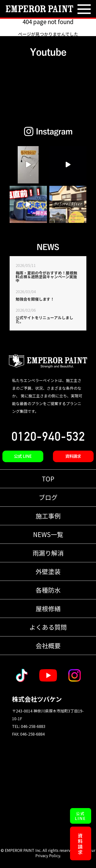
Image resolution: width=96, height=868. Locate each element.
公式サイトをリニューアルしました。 (44, 319)
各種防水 (48, 590)
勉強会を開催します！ (35, 299)
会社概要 (48, 645)
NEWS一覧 (48, 534)
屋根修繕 (48, 608)
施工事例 (48, 516)
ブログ (48, 497)
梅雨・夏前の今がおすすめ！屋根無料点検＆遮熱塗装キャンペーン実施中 (46, 277)
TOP (48, 479)
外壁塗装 (48, 571)
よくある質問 (48, 627)
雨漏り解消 (48, 553)
